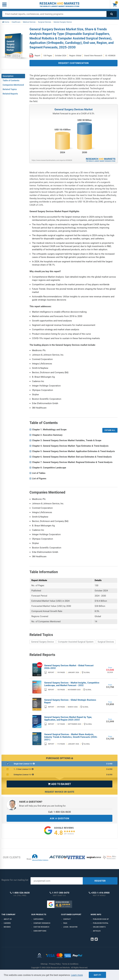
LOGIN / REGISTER (70, 927)
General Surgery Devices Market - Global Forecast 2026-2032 (69, 667)
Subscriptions (40, 931)
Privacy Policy (55, 964)
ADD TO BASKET (59, 784)
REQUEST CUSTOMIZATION (74, 63)
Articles (97, 931)
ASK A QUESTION (60, 818)
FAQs (65, 923)
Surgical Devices (106, 642)
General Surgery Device (42, 642)
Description (8, 76)
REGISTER (100, 881)
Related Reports (10, 94)
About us (8, 919)
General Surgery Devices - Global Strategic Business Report (70, 701)
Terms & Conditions (70, 964)
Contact (67, 919)
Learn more (77, 975)
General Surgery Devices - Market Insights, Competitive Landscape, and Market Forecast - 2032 (72, 684)
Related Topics (10, 89)
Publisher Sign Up (101, 919)
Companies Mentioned (13, 85)
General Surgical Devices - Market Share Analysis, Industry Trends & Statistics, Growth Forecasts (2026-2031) (71, 737)
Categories (38, 919)
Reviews (7, 927)
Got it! (97, 975)
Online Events (99, 927)
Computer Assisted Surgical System (76, 642)
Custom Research (41, 927)
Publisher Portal (101, 923)
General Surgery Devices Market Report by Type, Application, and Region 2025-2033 (68, 718)
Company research (42, 923)
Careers (7, 923)
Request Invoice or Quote (59, 792)
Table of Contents (11, 80)
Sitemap (44, 964)
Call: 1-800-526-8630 (59, 812)
